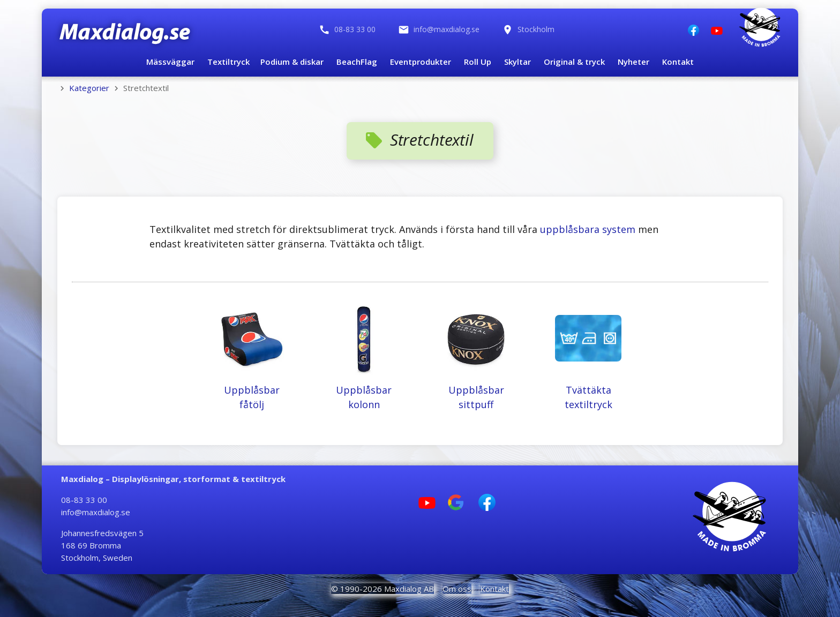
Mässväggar (170, 62)
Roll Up (478, 62)
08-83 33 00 (84, 500)
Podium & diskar (292, 62)
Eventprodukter (421, 62)
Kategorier (89, 88)
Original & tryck (574, 62)
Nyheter (633, 62)
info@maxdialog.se (96, 512)
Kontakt (678, 62)
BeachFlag (357, 62)
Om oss (457, 589)
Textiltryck (228, 62)
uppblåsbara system (588, 229)
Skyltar (517, 62)
